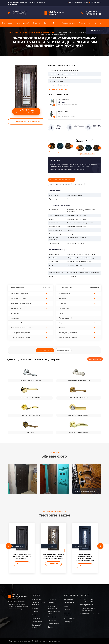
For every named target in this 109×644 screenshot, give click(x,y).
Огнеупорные (36, 618)
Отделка (36, 23)
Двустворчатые (37, 622)
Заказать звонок (98, 31)
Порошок (35, 608)
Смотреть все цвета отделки (58, 152)
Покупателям (84, 23)
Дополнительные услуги (60, 184)
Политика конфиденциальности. (49, 641)
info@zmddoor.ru (96, 2)
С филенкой (52, 599)
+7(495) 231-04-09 (93, 12)
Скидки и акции (68, 23)
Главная (11, 32)
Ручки (56, 23)
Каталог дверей (22, 23)
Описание (79, 184)
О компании (7, 23)
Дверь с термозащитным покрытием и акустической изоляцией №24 (22, 556)
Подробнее (22, 564)
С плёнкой (35, 612)
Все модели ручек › (95, 359)
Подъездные (52, 620)
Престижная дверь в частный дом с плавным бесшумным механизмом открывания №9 (53, 556)
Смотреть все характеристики (57, 89)
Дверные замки (64, 350)
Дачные (51, 627)
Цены (66, 606)
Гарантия (67, 610)
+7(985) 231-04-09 (93, 14)
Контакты (98, 23)
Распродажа (68, 622)
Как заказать (68, 599)
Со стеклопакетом (54, 624)
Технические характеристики (62, 180)
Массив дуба (52, 603)
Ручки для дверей (45, 350)
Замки (47, 23)
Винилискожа (36, 599)
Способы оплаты (69, 603)
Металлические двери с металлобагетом (43, 32)
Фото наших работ (70, 618)
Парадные (35, 615)
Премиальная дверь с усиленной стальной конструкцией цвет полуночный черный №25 (85, 557)
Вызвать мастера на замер (26, 121)
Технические (52, 617)
